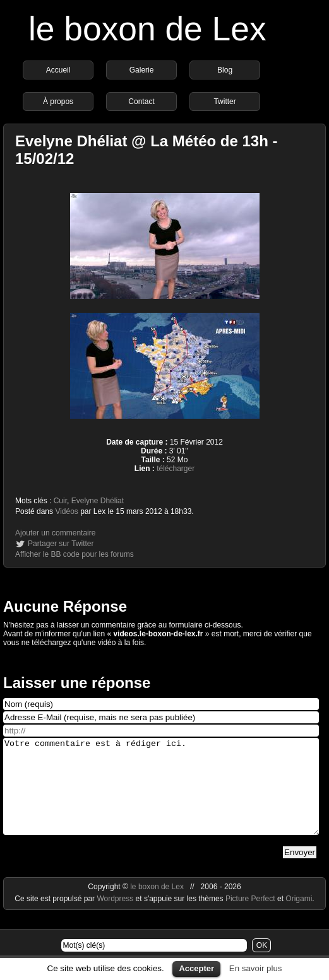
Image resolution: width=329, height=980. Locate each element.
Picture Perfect (250, 918)
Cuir (60, 501)
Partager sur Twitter (61, 544)
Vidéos (66, 511)
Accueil (58, 70)
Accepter (196, 968)
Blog (225, 70)
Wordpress (116, 918)
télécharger (176, 469)
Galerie (142, 70)
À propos (58, 102)
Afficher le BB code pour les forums (75, 554)
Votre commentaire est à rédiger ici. (161, 796)
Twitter (224, 102)
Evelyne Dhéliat (98, 501)
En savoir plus (256, 968)
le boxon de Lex (147, 29)
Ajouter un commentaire (55, 533)
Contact (141, 102)
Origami (299, 918)
